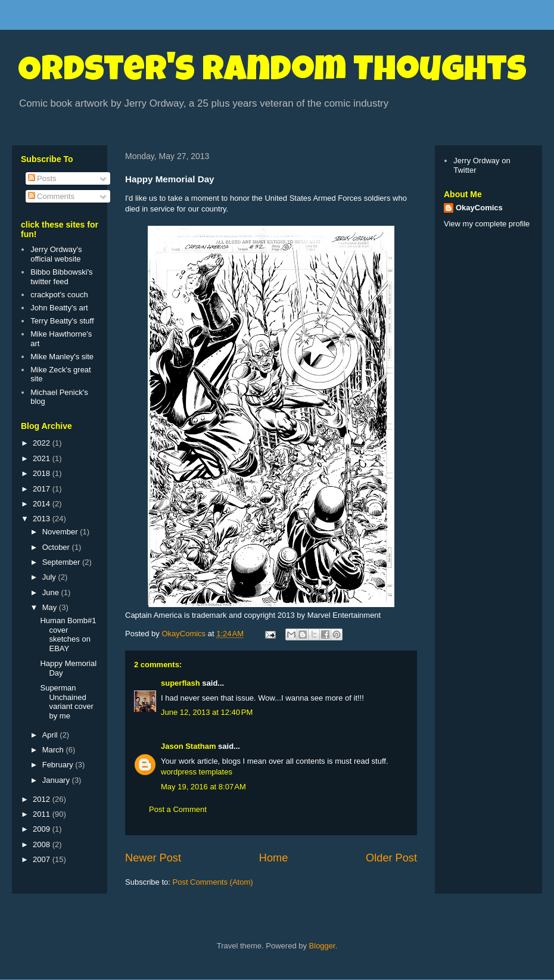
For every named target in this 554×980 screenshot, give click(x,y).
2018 (43, 473)
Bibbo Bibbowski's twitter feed (61, 277)
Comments (51, 196)
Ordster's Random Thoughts (272, 73)
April (51, 735)
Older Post (391, 858)
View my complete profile (487, 224)
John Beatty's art (59, 308)
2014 (43, 504)
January (57, 780)
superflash (180, 683)
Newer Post (153, 858)
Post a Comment (178, 809)
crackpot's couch (59, 295)
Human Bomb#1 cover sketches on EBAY (68, 634)
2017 (43, 489)
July (50, 577)
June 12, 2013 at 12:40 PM (207, 712)
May (51, 607)
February (59, 765)
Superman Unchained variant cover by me (66, 702)
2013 (43, 519)
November (61, 532)
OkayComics (479, 208)
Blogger (322, 946)
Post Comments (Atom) (213, 882)
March (54, 750)
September (62, 562)
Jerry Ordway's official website (56, 254)
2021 (43, 458)
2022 (43, 443)
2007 (43, 859)
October (57, 547)
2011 (43, 814)
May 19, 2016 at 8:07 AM (203, 787)
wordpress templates (197, 772)
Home (274, 858)
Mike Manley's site (62, 357)
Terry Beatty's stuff (62, 321)
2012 (43, 799)
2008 (43, 844)
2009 (43, 829)
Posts (42, 178)
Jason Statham (188, 746)
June (52, 592)
